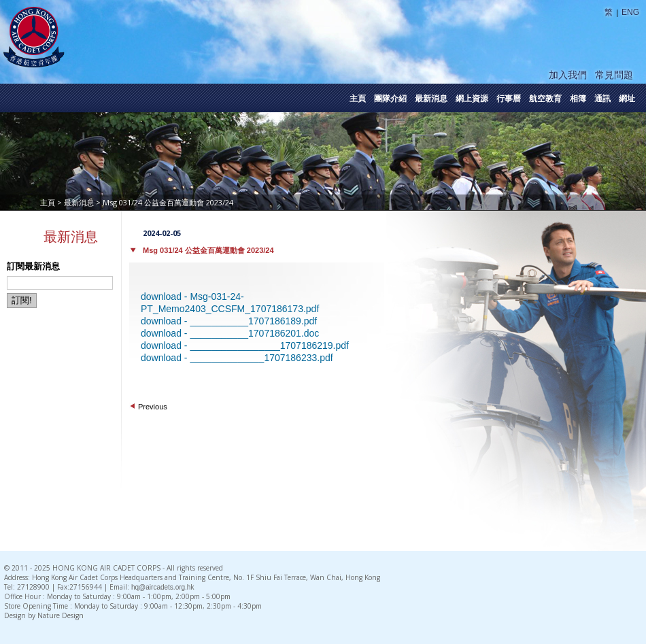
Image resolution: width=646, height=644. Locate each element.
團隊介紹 (390, 99)
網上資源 (472, 99)
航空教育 (545, 99)
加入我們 (568, 75)
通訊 (602, 99)
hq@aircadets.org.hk (163, 587)
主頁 (358, 99)
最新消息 (431, 99)
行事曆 (509, 99)
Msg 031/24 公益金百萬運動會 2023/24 (208, 250)
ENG (630, 12)
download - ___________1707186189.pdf (229, 321)
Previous (153, 407)
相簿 (578, 99)
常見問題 (614, 75)
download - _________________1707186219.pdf (245, 345)
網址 (627, 99)
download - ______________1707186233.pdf (237, 358)
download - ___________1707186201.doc (230, 333)
